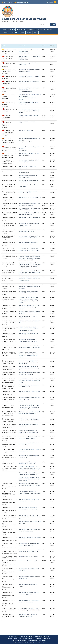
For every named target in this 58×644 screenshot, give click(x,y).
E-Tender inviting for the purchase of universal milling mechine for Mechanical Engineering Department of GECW (29, 362)
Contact (35, 33)
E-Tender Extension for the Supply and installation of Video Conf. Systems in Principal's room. (30, 493)
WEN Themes (42, 642)
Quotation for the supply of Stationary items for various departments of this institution (30, 225)
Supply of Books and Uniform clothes (27, 122)
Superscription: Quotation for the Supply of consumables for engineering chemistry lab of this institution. (29, 287)
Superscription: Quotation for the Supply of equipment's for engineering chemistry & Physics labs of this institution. (30, 272)
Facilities (50, 29)
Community (6, 33)
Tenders (22, 33)
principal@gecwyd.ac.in (22, 2)
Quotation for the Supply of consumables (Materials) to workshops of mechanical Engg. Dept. (29, 368)
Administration (31, 29)
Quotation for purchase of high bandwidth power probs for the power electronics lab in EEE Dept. (30, 517)
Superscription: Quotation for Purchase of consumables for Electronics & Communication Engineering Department (29, 279)
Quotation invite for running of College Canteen (29, 217)
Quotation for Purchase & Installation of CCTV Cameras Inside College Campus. (29, 399)
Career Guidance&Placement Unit (24, 637)
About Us (11, 29)
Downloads (12, 637)
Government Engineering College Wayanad (24, 19)
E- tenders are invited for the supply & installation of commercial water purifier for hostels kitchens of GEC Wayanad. (29, 329)
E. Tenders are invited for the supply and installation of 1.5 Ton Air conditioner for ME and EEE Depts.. (30, 432)
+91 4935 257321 (8, 2)
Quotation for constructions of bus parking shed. (30, 197)
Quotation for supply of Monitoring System (28, 561)
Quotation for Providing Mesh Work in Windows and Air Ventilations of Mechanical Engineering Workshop (29, 380)
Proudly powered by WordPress (21, 642)
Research (29, 33)
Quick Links (50, 2)
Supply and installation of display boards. (28, 556)
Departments (20, 29)
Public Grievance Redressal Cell (27, 638)
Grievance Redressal (13, 638)
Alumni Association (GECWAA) (42, 637)
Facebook (39, 638)
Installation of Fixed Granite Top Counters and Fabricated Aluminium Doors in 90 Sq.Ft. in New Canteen (29, 111)
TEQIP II (14, 33)
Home (5, 29)
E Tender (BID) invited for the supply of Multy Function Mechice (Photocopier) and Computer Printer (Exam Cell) (29, 479)
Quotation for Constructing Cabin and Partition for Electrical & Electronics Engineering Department (29, 307)
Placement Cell (41, 29)
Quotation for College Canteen (26, 130)
